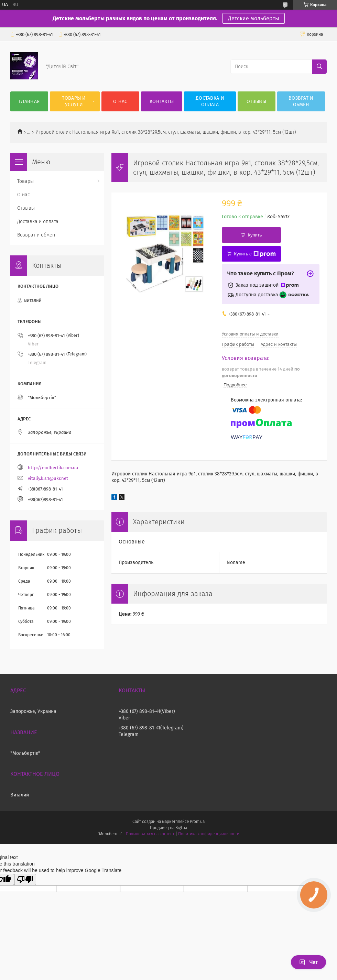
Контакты (162, 102)
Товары (25, 181)
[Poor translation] (25, 879)
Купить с (255, 254)
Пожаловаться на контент (150, 834)
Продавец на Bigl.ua (168, 828)
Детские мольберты (254, 18)
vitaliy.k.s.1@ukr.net (48, 478)
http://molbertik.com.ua (53, 468)
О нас (120, 102)
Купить (255, 235)
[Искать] (319, 67)
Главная (29, 102)
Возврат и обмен (301, 101)
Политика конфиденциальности (209, 834)
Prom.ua (197, 822)
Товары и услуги (74, 101)
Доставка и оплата (210, 101)
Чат (308, 962)
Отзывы (256, 102)
